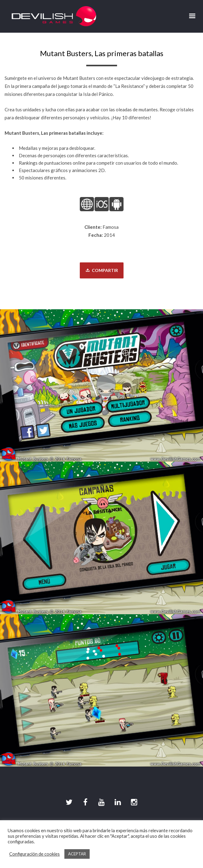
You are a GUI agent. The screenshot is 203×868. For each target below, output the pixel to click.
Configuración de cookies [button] (35, 854)
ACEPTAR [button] (77, 854)
